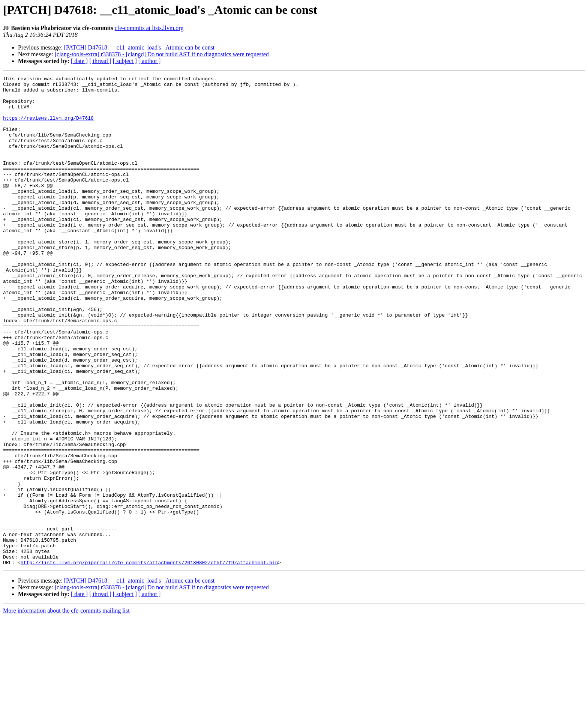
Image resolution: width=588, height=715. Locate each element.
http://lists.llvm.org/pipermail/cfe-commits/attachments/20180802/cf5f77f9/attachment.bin (149, 660)
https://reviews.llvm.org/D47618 (48, 127)
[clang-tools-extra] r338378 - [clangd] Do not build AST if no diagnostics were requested (162, 54)
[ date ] (79, 61)
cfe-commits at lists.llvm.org (149, 28)
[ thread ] (100, 61)
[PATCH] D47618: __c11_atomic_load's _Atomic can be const (139, 47)
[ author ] (150, 61)
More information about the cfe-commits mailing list (66, 708)
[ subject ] (125, 61)
